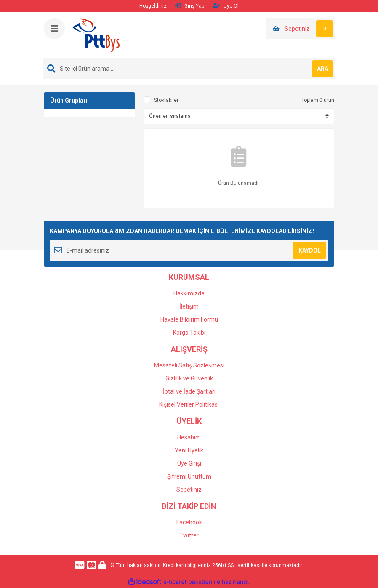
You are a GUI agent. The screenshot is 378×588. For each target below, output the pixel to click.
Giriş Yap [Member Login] (190, 6)
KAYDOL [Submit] (310, 250)
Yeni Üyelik (189, 450)
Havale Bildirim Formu (189, 319)
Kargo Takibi (189, 333)
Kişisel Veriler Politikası (189, 404)
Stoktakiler (166, 100)
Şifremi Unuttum (189, 476)
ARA (323, 69)
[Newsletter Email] (189, 250)
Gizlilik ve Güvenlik (189, 378)
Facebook (189, 522)
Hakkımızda (189, 293)
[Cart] (300, 29)
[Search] (189, 69)
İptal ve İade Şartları (189, 391)
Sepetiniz (189, 490)
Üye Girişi (189, 463)
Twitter (189, 535)
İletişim (189, 306)
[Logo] (96, 35)
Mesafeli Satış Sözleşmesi (189, 365)
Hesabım (189, 437)
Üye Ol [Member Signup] (226, 6)
